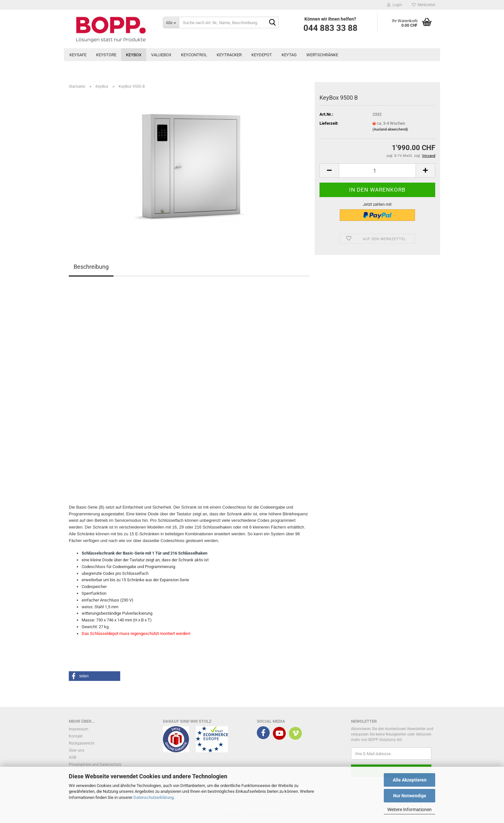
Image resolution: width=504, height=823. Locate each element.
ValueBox (161, 55)
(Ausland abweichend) (390, 129)
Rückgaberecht (82, 743)
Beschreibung (91, 267)
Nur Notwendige (410, 796)
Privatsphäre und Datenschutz (95, 764)
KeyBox (134, 55)
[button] (329, 171)
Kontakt (76, 736)
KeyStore (106, 55)
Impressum (79, 729)
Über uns (76, 750)
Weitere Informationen (410, 809)
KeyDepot (262, 55)
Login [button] (395, 5)
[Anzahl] (377, 171)
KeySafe (78, 55)
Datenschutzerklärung (153, 797)
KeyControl (194, 55)
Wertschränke (322, 55)
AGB (72, 757)
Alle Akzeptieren (410, 780)
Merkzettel (423, 5)
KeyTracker (229, 55)
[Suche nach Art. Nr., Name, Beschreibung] (171, 23)
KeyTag (289, 55)
